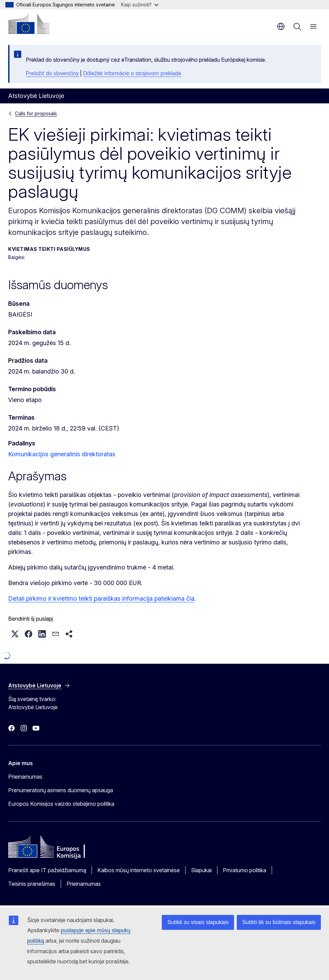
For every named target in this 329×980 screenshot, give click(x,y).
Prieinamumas (25, 777)
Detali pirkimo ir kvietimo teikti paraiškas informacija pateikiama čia (101, 598)
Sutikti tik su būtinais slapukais (279, 922)
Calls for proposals (36, 113)
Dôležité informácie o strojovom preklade (132, 73)
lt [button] (281, 26)
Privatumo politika (245, 870)
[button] (15, 634)
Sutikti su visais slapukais (198, 922)
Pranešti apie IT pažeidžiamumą (47, 870)
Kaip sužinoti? (140, 5)
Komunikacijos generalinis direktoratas (62, 454)
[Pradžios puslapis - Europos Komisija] (29, 24)
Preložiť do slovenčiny (52, 73)
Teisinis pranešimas (32, 884)
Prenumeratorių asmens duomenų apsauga (61, 790)
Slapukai (201, 870)
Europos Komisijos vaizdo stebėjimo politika (61, 804)
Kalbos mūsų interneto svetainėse (139, 870)
